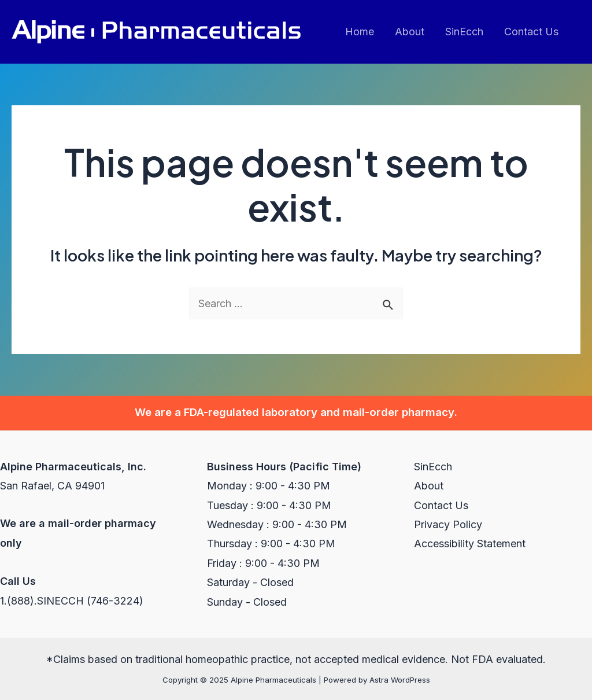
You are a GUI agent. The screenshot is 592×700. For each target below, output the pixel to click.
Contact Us (531, 32)
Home (360, 32)
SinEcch (464, 32)
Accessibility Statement (470, 544)
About (410, 32)
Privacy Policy (448, 524)
